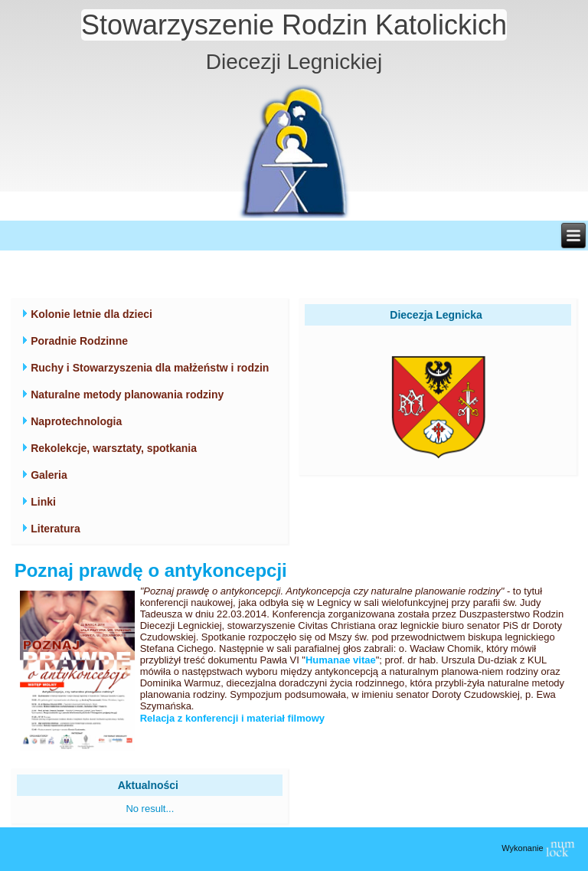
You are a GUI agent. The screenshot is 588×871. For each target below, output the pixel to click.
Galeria (49, 475)
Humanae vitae (341, 660)
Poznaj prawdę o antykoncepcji (151, 570)
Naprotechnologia (76, 421)
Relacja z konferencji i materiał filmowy (232, 718)
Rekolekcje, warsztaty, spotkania (114, 448)
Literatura (56, 529)
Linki (43, 502)
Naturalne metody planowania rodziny (127, 395)
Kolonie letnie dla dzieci (91, 314)
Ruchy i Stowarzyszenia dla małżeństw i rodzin (150, 368)
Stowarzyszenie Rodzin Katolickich (294, 25)
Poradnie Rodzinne (79, 341)
